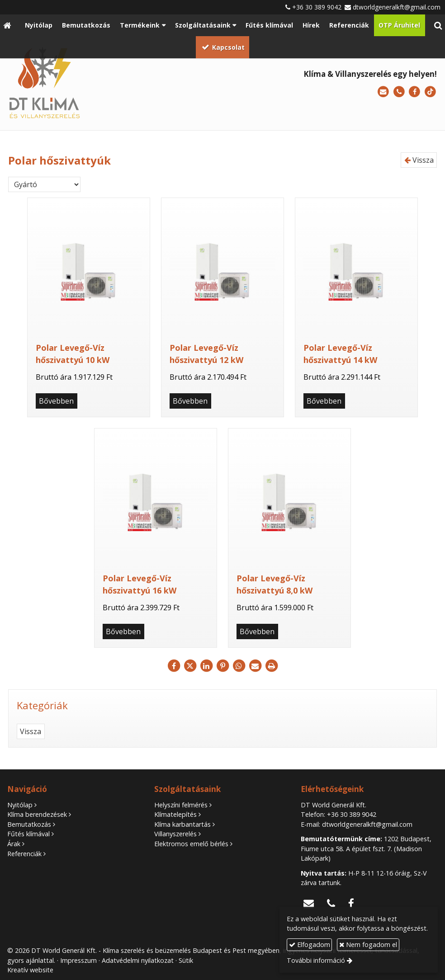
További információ (316, 960)
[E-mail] (383, 92)
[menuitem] (38, 25)
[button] (438, 25)
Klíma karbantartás (182, 824)
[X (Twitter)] (190, 666)
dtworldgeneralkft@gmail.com (397, 7)
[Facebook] (414, 92)
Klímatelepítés (175, 814)
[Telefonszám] (399, 92)
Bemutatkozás (29, 824)
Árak (14, 844)
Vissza (419, 160)
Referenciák (24, 854)
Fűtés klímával (28, 834)
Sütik (186, 960)
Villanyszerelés (175, 834)
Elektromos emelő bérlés (191, 844)
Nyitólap (20, 805)
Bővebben (56, 401)
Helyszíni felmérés (181, 805)
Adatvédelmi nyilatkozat (138, 960)
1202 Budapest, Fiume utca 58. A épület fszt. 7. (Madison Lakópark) (366, 848)
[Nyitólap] (7, 25)
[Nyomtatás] (271, 666)
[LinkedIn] (206, 666)
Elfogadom (310, 945)
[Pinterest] (222, 666)
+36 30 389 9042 (317, 7)
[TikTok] (430, 92)
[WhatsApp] (239, 666)
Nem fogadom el (368, 945)
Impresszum (78, 960)
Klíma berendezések (37, 814)
